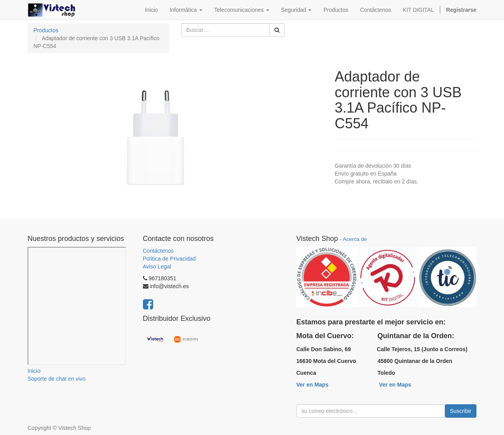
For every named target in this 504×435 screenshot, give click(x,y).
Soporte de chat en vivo (57, 379)
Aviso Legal (157, 267)
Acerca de (355, 239)
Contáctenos (158, 251)
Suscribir (461, 411)
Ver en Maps (313, 385)
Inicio (34, 371)
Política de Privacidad (170, 259)
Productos (46, 30)
